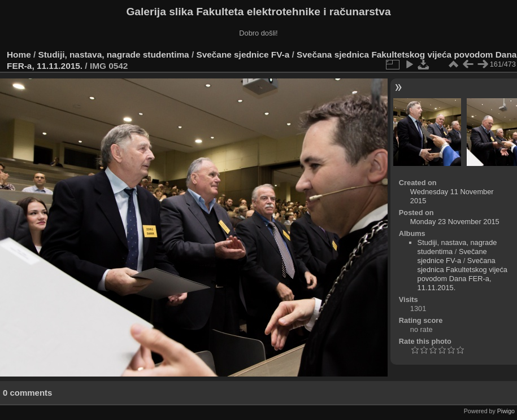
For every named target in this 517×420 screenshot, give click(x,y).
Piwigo (506, 411)
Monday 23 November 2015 (455, 222)
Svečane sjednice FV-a (243, 54)
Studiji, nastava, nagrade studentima (114, 54)
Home (19, 54)
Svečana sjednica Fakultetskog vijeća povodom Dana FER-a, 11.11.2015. (462, 274)
